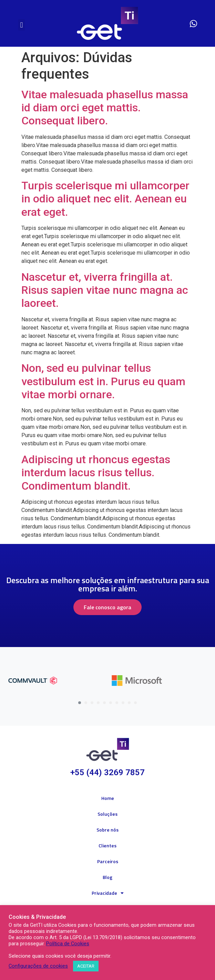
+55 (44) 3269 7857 (107, 772)
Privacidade (108, 893)
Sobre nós (107, 830)
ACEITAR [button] (86, 966)
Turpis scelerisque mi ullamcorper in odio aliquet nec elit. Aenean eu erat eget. (105, 199)
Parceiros (108, 861)
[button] (22, 25)
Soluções (107, 814)
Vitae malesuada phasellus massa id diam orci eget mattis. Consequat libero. (105, 108)
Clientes (107, 845)
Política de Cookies (68, 944)
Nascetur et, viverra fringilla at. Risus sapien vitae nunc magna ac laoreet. (105, 290)
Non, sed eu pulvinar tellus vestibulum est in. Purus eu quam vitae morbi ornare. (103, 381)
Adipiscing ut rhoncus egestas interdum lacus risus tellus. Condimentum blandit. (96, 473)
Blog (107, 877)
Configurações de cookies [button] (38, 966)
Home (108, 798)
